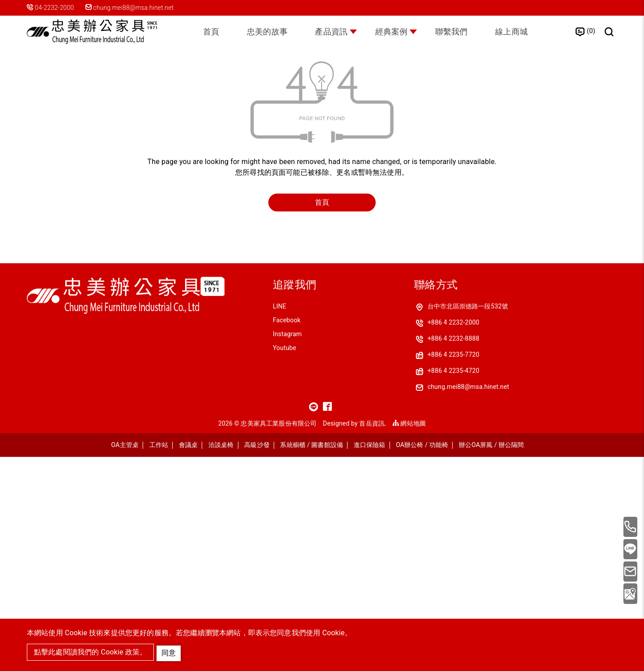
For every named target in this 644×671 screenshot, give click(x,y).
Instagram (287, 548)
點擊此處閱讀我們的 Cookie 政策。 (90, 652)
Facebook (287, 534)
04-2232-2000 (55, 8)
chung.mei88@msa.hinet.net (133, 8)
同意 (170, 652)
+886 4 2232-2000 (453, 536)
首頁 (202, 33)
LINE (280, 520)
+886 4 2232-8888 (453, 553)
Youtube (284, 562)
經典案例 (393, 33)
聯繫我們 (457, 33)
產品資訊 (329, 33)
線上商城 (521, 33)
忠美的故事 (261, 33)
